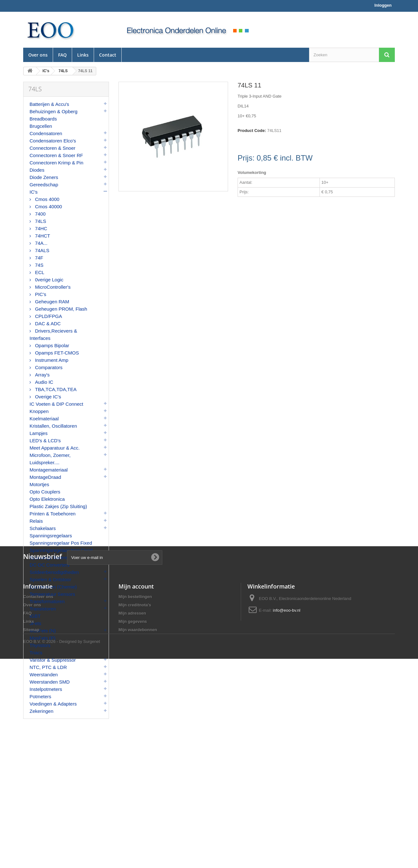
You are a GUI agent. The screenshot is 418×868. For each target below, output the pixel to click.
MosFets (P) (43, 638)
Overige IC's (47, 397)
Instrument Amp (51, 360)
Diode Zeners (44, 177)
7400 (40, 214)
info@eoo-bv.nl (287, 808)
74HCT (42, 236)
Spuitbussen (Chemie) (53, 587)
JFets (35, 623)
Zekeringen (41, 711)
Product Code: (252, 131)
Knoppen (39, 411)
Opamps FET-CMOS (56, 353)
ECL (39, 272)
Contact (108, 55)
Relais (36, 521)
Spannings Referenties (54, 558)
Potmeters (40, 696)
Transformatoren (47, 601)
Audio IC (44, 382)
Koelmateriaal (44, 419)
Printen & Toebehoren (53, 514)
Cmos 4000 (47, 199)
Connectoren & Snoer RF (56, 155)
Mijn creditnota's (135, 803)
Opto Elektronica (47, 499)
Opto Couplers (45, 492)
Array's (42, 375)
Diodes (37, 170)
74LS (40, 221)
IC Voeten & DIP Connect (56, 404)
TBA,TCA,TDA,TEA (55, 389)
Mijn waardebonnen (138, 828)
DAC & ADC (47, 324)
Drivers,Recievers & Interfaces (53, 334)
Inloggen (383, 5)
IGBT (35, 616)
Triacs (36, 653)
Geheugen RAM (51, 302)
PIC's (40, 294)
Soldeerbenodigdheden (54, 572)
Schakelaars (43, 528)
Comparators (48, 367)
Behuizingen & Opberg (54, 111)
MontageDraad (45, 477)
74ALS (41, 250)
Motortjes (39, 484)
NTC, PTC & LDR (48, 667)
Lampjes (39, 433)
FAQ (62, 55)
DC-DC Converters (50, 565)
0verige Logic (48, 280)
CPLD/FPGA (48, 316)
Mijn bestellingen (135, 795)
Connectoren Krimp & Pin (56, 163)
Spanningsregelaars (51, 536)
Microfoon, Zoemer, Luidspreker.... (50, 459)
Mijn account (136, 784)
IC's (34, 192)
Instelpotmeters (46, 689)
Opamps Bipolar (51, 345)
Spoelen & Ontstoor (50, 579)
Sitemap (31, 828)
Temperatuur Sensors (52, 594)
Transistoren (43, 609)
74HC (40, 228)
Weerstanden (44, 675)
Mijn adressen (132, 811)
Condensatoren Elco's (53, 141)
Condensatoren (46, 133)
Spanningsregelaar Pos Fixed (61, 543)
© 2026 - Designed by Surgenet (71, 851)
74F (38, 258)
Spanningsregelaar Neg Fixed (61, 550)
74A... (40, 243)
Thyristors (40, 645)
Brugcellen (41, 126)
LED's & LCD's (45, 441)
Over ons (38, 55)
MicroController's (52, 287)
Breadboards (43, 119)
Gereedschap (44, 185)
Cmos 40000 (48, 207)
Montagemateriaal (49, 470)
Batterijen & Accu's (49, 104)
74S (39, 265)
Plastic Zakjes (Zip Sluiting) (58, 506)
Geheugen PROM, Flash (60, 309)
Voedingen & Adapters (53, 704)
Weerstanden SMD (50, 682)
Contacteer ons (38, 795)
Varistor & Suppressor (53, 660)
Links (83, 55)
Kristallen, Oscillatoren (53, 426)
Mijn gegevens (133, 820)
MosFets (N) (43, 631)
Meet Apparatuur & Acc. (55, 448)
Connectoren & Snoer (52, 148)
